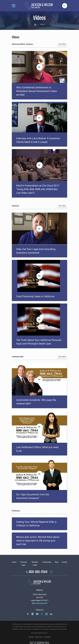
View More (62, 44)
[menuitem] (31, 637)
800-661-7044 (38, 572)
